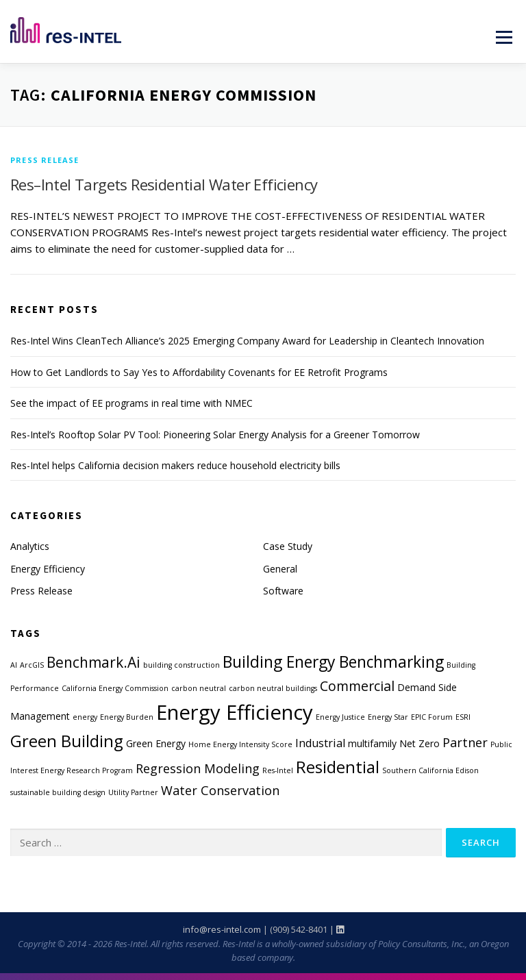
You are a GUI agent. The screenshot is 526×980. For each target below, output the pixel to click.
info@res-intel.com (222, 929)
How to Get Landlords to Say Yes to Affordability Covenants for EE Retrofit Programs (199, 372)
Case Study (288, 546)
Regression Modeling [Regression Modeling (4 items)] (198, 768)
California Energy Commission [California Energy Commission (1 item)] (115, 688)
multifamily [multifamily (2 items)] (372, 743)
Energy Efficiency (48, 569)
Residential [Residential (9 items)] (338, 767)
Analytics (30, 546)
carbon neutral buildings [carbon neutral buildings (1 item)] (273, 688)
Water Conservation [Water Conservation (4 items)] (220, 790)
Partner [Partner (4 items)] (465, 742)
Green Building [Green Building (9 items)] (67, 741)
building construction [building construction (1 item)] (181, 665)
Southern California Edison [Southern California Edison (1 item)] (430, 770)
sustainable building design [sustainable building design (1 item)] (58, 792)
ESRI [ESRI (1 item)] (463, 717)
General (280, 569)
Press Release (45, 160)
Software (283, 591)
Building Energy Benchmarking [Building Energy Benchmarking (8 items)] (333, 662)
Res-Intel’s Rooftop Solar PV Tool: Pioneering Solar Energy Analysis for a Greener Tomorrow (215, 435)
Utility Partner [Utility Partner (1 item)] (133, 792)
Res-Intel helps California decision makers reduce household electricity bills (175, 465)
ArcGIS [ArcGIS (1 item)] (32, 665)
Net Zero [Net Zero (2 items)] (419, 743)
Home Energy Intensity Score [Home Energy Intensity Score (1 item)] (240, 744)
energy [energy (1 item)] (85, 717)
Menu (504, 37)
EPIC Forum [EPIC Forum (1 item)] (432, 717)
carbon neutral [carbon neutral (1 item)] (199, 688)
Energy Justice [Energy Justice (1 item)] (340, 717)
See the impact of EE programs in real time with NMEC (131, 403)
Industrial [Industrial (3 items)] (320, 743)
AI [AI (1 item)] (14, 665)
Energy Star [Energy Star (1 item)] (388, 717)
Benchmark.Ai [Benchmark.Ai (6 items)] (93, 662)
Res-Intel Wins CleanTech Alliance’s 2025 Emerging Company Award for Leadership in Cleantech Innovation (247, 341)
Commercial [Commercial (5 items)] (357, 686)
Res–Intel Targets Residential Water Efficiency (164, 184)
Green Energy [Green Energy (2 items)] (156, 743)
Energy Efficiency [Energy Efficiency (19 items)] (235, 712)
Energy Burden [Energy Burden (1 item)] (127, 717)
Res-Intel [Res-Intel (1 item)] (278, 770)
